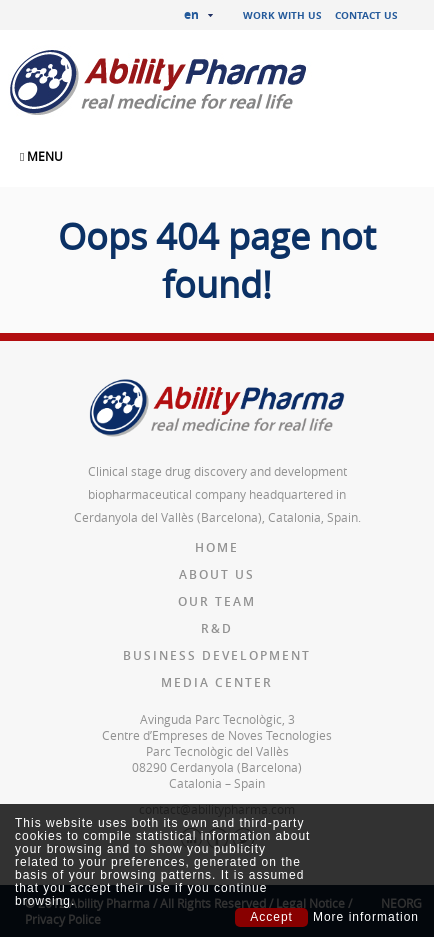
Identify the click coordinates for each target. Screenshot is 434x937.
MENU (41, 156)
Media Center (217, 682)
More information (366, 917)
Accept (271, 917)
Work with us (282, 15)
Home (217, 547)
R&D (217, 628)
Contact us (366, 15)
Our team (217, 601)
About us (217, 574)
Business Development (217, 655)
